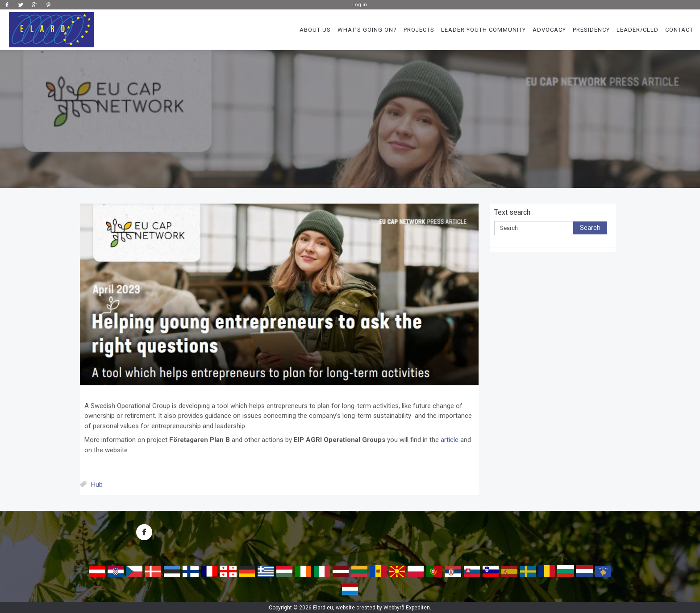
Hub (97, 484)
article (450, 440)
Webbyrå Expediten (407, 608)
